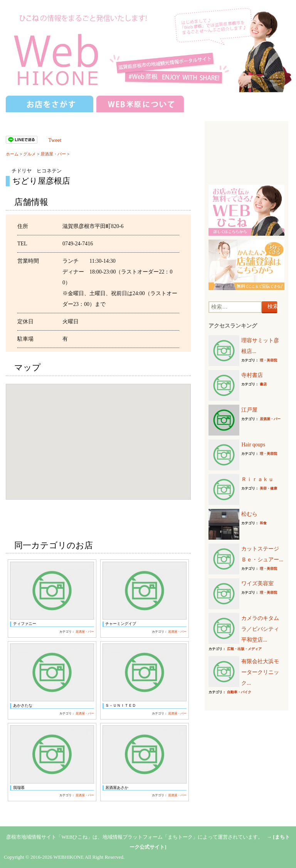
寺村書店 (252, 375)
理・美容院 (268, 360)
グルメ (29, 154)
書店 (263, 384)
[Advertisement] (246, 154)
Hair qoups (253, 445)
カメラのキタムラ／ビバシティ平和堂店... (260, 629)
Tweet (55, 140)
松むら (249, 514)
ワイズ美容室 (257, 583)
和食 (263, 523)
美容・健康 (268, 488)
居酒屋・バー (53, 154)
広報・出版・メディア (244, 649)
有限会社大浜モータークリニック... (260, 672)
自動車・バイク (239, 692)
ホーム (12, 154)
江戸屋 (249, 410)
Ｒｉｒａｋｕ (257, 479)
